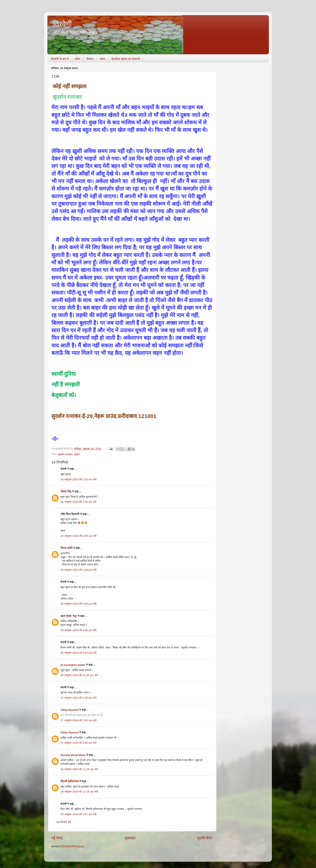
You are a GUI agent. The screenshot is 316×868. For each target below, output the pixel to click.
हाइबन (77, 454)
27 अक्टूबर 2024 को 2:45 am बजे (78, 720)
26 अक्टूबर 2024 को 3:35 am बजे (78, 502)
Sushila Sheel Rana (73, 755)
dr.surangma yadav (73, 665)
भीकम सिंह (66, 492)
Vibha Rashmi (69, 710)
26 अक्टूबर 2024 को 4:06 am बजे (78, 536)
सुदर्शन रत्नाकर (65, 454)
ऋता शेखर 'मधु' (69, 616)
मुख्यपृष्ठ (130, 838)
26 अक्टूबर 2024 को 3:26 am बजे (78, 479)
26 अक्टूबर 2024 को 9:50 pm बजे (78, 653)
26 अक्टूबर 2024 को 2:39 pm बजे (78, 570)
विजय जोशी (66, 548)
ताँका (77, 59)
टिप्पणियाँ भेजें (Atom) (74, 847)
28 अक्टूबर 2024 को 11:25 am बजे (79, 769)
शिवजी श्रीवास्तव (70, 781)
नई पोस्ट (57, 838)
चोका (102, 59)
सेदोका (90, 59)
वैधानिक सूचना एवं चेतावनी (126, 59)
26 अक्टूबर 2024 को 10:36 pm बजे (79, 675)
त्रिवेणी (62, 24)
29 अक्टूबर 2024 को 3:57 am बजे (78, 814)
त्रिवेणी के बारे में (60, 59)
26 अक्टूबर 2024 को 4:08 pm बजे (78, 630)
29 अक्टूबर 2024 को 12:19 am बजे (79, 792)
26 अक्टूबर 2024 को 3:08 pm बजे (78, 604)
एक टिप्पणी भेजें (64, 822)
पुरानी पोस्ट (205, 838)
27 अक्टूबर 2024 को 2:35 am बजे (78, 698)
